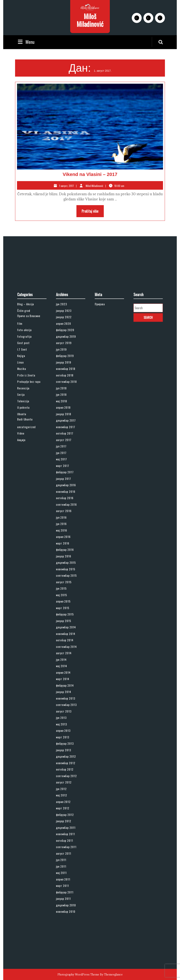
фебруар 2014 (67, 660)
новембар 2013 (67, 670)
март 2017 (65, 507)
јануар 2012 (66, 755)
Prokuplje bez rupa (30, 448)
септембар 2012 (68, 724)
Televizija (26, 461)
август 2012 (66, 728)
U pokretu (26, 466)
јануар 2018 (66, 470)
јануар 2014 (66, 665)
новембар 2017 (67, 479)
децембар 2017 (67, 475)
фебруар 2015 (67, 611)
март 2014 (65, 656)
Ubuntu (25, 470)
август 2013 (66, 679)
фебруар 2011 (66, 805)
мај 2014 (64, 647)
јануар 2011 (65, 810)
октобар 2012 (66, 719)
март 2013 (65, 697)
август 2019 (66, 421)
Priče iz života (28, 443)
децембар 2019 (67, 416)
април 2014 (65, 651)
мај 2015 (64, 597)
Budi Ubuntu (27, 474)
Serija (24, 457)
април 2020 (66, 407)
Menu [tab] (26, 42)
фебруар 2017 (66, 511)
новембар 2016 (67, 525)
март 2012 (65, 746)
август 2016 (66, 538)
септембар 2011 (67, 774)
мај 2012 (64, 737)
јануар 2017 (66, 516)
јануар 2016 (66, 570)
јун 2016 (64, 547)
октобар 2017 (66, 484)
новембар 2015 (67, 579)
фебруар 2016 (67, 566)
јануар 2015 (66, 615)
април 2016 (65, 556)
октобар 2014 (66, 629)
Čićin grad (26, 398)
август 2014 (66, 638)
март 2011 (65, 801)
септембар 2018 (68, 448)
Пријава (103, 393)
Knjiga (24, 430)
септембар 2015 (68, 584)
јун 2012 (64, 733)
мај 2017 (64, 502)
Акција (24, 488)
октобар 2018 (66, 443)
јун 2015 (64, 593)
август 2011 (66, 778)
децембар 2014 (67, 620)
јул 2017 (64, 493)
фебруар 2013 (67, 701)
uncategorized (28, 479)
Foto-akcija (27, 411)
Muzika (25, 439)
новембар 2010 (67, 819)
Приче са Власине (30, 402)
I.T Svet (25, 425)
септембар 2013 (68, 674)
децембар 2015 (67, 575)
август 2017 (66, 488)
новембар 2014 (67, 624)
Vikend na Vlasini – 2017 (90, 174)
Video (24, 484)
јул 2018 (64, 452)
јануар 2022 (66, 402)
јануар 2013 (66, 706)
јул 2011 (64, 783)
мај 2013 (64, 688)
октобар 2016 (66, 529)
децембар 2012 (67, 710)
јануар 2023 (66, 398)
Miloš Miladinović (90, 20)
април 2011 (65, 796)
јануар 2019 (66, 434)
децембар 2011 (67, 760)
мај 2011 (64, 792)
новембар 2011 (67, 765)
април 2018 (65, 466)
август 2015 (66, 588)
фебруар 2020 (67, 411)
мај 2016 (64, 552)
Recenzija (26, 452)
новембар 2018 (67, 439)
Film (23, 407)
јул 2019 (64, 425)
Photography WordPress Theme (78, 974)
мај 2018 (64, 461)
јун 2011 (64, 787)
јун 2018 (64, 457)
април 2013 (65, 692)
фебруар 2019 (67, 430)
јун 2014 (64, 642)
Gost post (26, 421)
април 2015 (65, 602)
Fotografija (27, 416)
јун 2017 (64, 498)
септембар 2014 (68, 633)
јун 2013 (64, 683)
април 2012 (65, 742)
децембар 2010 (67, 814)
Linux (24, 434)
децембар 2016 (67, 520)
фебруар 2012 (67, 751)
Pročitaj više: (93, 212)
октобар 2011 (66, 769)
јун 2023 (64, 393)
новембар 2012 (67, 715)
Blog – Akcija (27, 393)
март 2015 (65, 606)
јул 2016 (64, 543)
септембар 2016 (68, 534)
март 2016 (65, 561)
